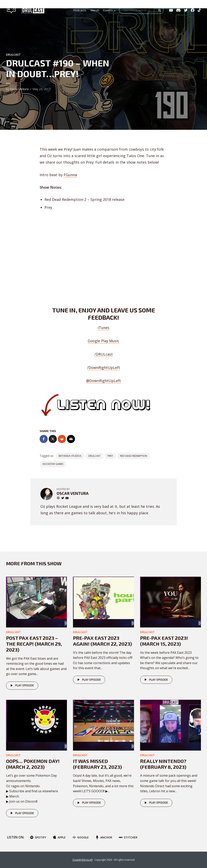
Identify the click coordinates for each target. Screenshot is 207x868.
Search (160, 10)
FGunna (70, 175)
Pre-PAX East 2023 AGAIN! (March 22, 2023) (102, 641)
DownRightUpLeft (83, 860)
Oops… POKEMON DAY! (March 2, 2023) (33, 764)
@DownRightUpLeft (103, 381)
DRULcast (13, 55)
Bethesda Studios (70, 456)
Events (108, 10)
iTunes (103, 328)
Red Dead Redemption (134, 456)
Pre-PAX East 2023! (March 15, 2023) (164, 641)
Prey (110, 456)
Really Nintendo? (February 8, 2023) (163, 764)
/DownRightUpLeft (104, 367)
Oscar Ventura (19, 89)
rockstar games (53, 464)
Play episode (22, 686)
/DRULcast (104, 354)
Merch (95, 10)
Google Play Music (103, 341)
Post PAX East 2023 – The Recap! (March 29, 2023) (34, 644)
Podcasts (80, 10)
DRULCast (94, 456)
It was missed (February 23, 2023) (97, 764)
